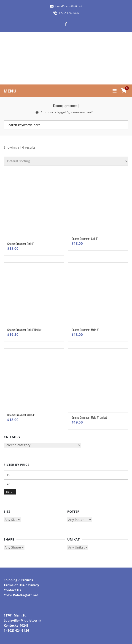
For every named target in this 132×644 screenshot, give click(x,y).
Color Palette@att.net (21, 595)
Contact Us (12, 590)
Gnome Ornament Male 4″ (85, 330)
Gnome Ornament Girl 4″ (20, 244)
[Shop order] (66, 161)
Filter (10, 492)
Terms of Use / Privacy (21, 585)
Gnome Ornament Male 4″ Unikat (89, 417)
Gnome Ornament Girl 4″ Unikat (24, 330)
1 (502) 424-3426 (16, 630)
